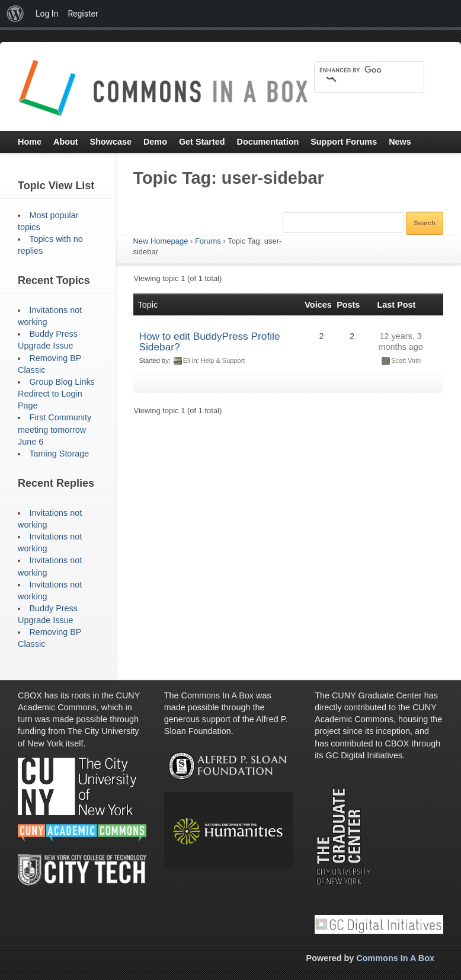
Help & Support (223, 360)
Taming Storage (59, 454)
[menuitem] (15, 14)
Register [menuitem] (83, 14)
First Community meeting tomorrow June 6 (55, 429)
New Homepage (161, 241)
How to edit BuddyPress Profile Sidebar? (210, 341)
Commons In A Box (395, 958)
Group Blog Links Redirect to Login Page (56, 394)
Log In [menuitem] (47, 14)
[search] (350, 70)
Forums (208, 241)
